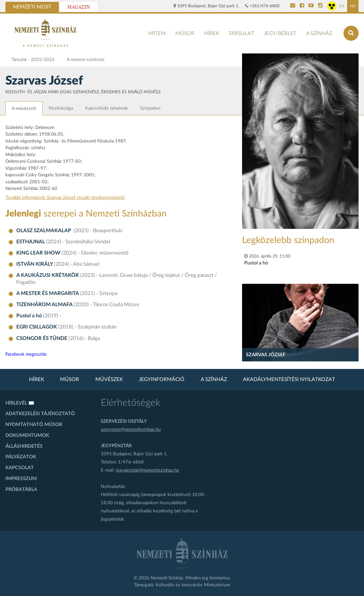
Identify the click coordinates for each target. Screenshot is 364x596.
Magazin (79, 7)
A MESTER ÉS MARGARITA (48, 293)
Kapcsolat (20, 468)
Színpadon (150, 108)
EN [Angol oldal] (342, 6)
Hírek (212, 33)
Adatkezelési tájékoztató (40, 414)
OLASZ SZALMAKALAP (45, 231)
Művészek (109, 380)
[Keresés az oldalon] (351, 33)
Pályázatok (21, 457)
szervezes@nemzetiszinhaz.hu (131, 429)
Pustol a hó (30, 316)
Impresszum (21, 479)
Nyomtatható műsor (34, 425)
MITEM (157, 33)
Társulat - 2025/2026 (33, 60)
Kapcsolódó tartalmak (107, 108)
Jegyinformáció (162, 380)
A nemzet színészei (86, 60)
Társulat (241, 33)
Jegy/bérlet (280, 33)
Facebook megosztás (26, 354)
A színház (319, 33)
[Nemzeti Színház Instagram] (320, 6)
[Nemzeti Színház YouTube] (311, 6)
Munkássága (61, 108)
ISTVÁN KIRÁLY (35, 264)
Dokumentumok (27, 435)
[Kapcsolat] (293, 6)
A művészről (24, 109)
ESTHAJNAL (31, 242)
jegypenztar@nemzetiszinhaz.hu (147, 470)
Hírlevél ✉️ (20, 403)
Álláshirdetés (24, 446)
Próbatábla (21, 489)
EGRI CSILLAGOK (37, 327)
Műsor (185, 33)
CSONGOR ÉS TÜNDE (42, 338)
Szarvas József (266, 355)
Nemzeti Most (32, 7)
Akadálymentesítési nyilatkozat (289, 380)
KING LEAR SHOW (39, 253)
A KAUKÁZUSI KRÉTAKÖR (48, 275)
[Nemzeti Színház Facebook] (302, 6)
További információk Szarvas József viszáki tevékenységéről (65, 198)
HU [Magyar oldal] (353, 6)
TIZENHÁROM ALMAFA (45, 305)
